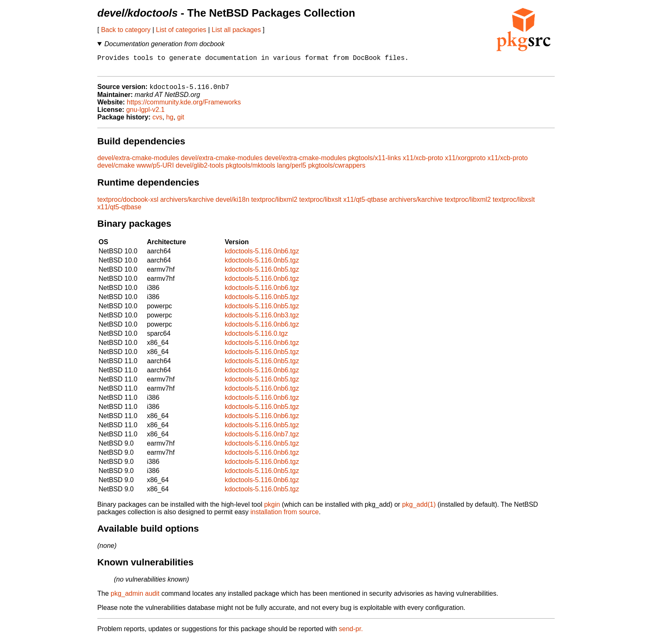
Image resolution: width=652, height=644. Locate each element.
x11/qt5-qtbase (365, 204)
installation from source (285, 516)
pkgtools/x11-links (374, 162)
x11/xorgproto (465, 162)
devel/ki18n (233, 204)
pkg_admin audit (135, 598)
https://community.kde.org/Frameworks (184, 107)
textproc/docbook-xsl (128, 204)
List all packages (236, 30)
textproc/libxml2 (274, 204)
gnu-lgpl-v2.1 (145, 114)
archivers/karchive (187, 204)
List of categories (181, 30)
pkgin (272, 509)
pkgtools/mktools (251, 170)
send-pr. (351, 633)
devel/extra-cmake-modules (138, 162)
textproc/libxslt (320, 204)
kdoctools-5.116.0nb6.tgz (262, 256)
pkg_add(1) (419, 509)
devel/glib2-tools (200, 170)
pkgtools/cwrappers (337, 170)
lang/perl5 (291, 170)
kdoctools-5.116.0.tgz (256, 338)
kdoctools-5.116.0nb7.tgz (262, 439)
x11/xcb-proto (423, 162)
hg (170, 122)
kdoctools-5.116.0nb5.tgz (262, 265)
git (181, 122)
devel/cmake (116, 170)
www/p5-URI (155, 170)
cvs (158, 122)
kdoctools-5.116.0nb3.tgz (262, 320)
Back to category (126, 30)
